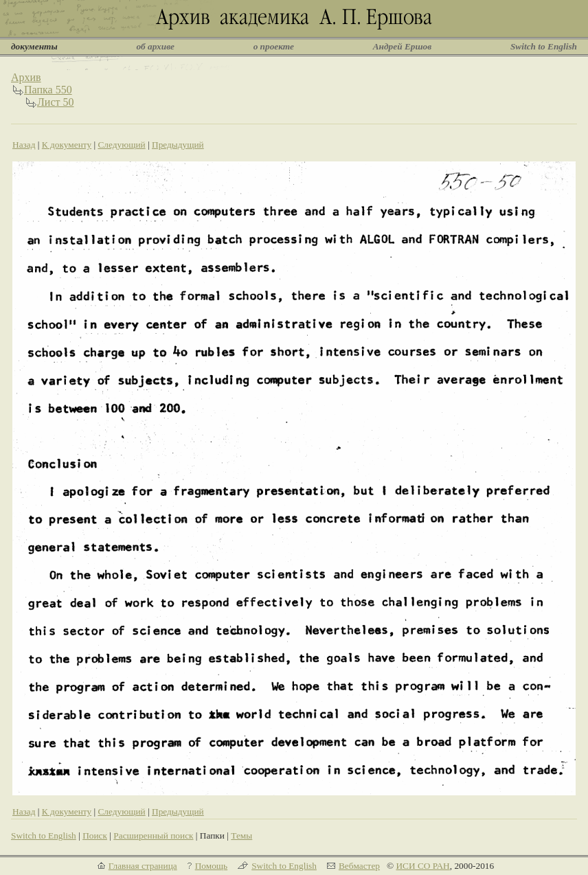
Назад (24, 145)
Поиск (95, 836)
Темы (241, 836)
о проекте (274, 46)
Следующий (121, 145)
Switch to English (544, 46)
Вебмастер (359, 866)
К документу (67, 145)
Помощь (211, 866)
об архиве (155, 46)
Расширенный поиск (153, 836)
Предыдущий (178, 145)
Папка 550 (48, 90)
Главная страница (143, 866)
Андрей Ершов (403, 46)
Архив (26, 77)
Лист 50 (56, 102)
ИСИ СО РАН (422, 866)
